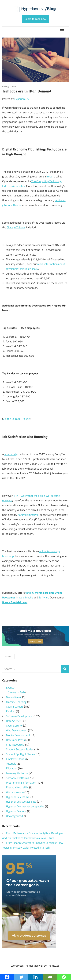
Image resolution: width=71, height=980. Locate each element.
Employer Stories (16, 759)
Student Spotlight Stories (21, 754)
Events (10, 688)
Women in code (15, 792)
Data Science (13, 721)
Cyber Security (14, 726)
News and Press (15, 740)
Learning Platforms (17, 773)
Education (12, 768)
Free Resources (15, 745)
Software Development (19, 716)
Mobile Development (18, 735)
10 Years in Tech (15, 692)
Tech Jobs (9, 656)
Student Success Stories (20, 749)
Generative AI (14, 697)
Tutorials (11, 764)
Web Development (17, 730)
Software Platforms (17, 778)
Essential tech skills (17, 787)
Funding (11, 711)
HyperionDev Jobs (16, 811)
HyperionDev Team (17, 797)
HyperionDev (22, 99)
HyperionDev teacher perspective (25, 806)
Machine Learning (16, 702)
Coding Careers (9, 86)
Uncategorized (14, 816)
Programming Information (21, 783)
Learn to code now (35, 19)
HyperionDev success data (21, 802)
